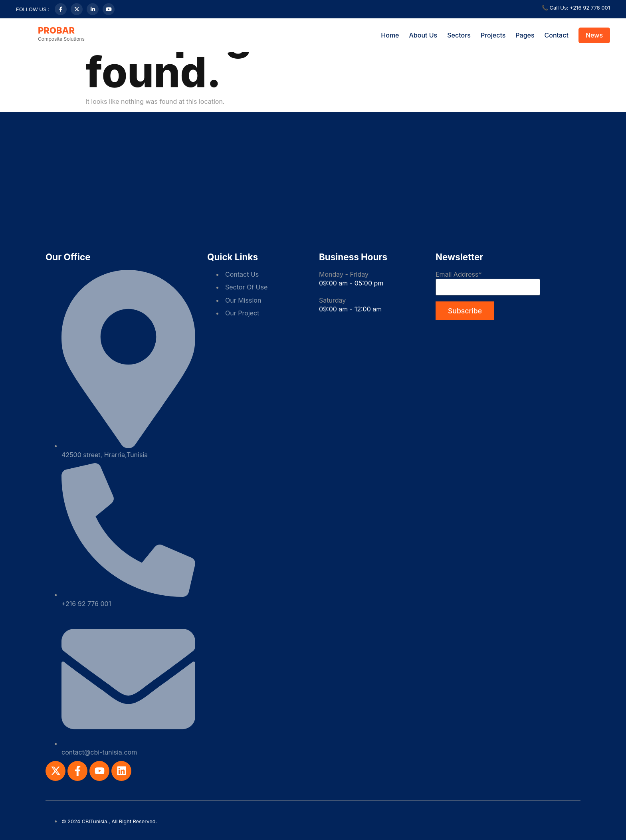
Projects (493, 35)
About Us (423, 35)
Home (390, 35)
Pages (525, 35)
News (594, 35)
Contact (557, 35)
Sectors (459, 35)
